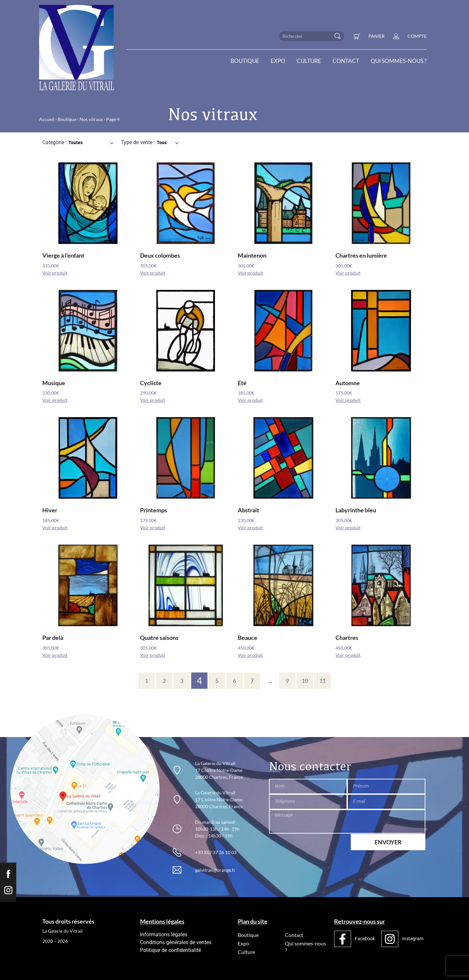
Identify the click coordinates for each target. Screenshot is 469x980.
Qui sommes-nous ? (399, 61)
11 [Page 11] (322, 681)
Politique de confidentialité (171, 950)
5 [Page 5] (217, 681)
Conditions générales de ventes (176, 942)
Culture (309, 61)
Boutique (245, 61)
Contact (346, 61)
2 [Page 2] (164, 681)
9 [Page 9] (287, 681)
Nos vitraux (91, 119)
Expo (278, 61)
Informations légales (164, 935)
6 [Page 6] (234, 681)
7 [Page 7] (252, 681)
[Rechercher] (339, 36)
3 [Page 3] (182, 681)
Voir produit (55, 273)
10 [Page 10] (305, 681)
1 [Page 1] (147, 681)
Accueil (47, 119)
